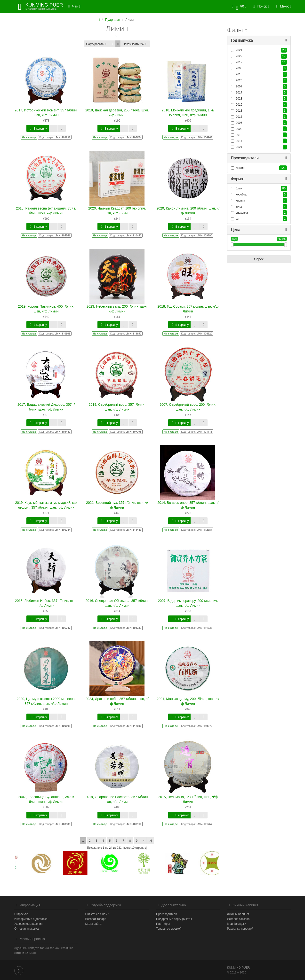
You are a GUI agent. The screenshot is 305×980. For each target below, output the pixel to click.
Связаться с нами (97, 914)
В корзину (38, 129)
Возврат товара (96, 919)
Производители (245, 158)
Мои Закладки (237, 924)
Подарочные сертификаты (174, 919)
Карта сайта (93, 924)
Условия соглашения (28, 924)
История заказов (238, 919)
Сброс (259, 259)
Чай (74, 6)
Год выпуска (242, 40)
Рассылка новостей (240, 929)
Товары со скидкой (169, 929)
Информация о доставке (31, 919)
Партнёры (163, 924)
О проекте (21, 914)
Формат (238, 179)
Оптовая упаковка (26, 929)
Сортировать (97, 44)
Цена (236, 230)
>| (151, 841)
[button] (238, 7)
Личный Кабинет (238, 914)
